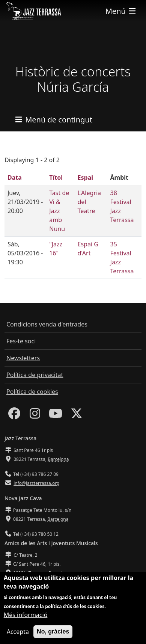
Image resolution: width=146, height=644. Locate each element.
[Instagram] (35, 416)
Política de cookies (32, 392)
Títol (56, 177)
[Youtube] (56, 416)
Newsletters (23, 358)
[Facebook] (14, 416)
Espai (85, 177)
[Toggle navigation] (121, 11)
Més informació (26, 620)
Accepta (18, 637)
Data (15, 177)
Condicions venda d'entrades (47, 324)
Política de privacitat (35, 375)
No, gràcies (53, 637)
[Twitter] (77, 416)
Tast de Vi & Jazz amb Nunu (59, 211)
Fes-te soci (21, 341)
